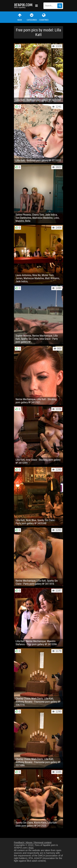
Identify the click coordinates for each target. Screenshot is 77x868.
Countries (44, 17)
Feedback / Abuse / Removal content (33, 842)
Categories (32, 17)
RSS (31, 848)
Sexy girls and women (24, 6)
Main (20, 17)
